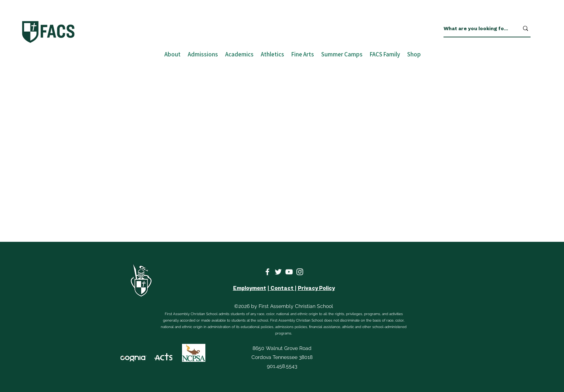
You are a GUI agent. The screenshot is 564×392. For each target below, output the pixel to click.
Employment (250, 288)
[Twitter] (278, 272)
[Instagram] (300, 272)
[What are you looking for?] (476, 28)
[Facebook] (267, 272)
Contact (282, 288)
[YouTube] (289, 272)
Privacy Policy (316, 288)
